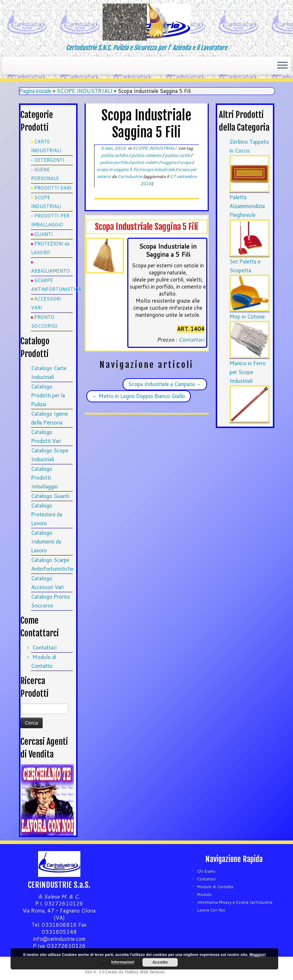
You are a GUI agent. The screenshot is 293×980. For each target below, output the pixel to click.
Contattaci (45, 648)
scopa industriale (159, 169)
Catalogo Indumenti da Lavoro (46, 542)
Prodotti (205, 895)
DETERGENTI (49, 160)
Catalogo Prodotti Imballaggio (44, 478)
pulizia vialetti (145, 162)
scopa (186, 162)
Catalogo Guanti (50, 496)
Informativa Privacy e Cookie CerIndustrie (235, 902)
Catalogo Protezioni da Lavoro (47, 514)
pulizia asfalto (115, 155)
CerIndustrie (130, 176)
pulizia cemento (147, 155)
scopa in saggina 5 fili (118, 169)
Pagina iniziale (35, 91)
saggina (169, 162)
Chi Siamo (206, 871)
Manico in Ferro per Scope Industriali (248, 372)
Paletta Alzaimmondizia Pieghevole (247, 206)
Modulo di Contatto (215, 887)
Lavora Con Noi (211, 910)
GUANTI (43, 234)
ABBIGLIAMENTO (50, 271)
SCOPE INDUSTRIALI (85, 91)
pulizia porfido (115, 162)
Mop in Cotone (247, 317)
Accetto (160, 962)
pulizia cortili (178, 155)
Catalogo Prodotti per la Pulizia (48, 395)
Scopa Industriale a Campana (165, 384)
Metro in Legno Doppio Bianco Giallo (139, 396)
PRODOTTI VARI (53, 188)
